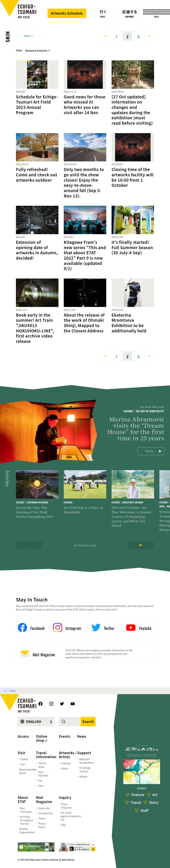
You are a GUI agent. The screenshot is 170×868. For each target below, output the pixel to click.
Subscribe (44, 808)
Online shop (42, 738)
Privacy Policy (42, 825)
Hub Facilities (43, 774)
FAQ (64, 825)
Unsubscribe (45, 813)
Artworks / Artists (68, 755)
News (8, 37)
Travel (136, 802)
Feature (138, 795)
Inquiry (65, 797)
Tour (23, 764)
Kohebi (84, 776)
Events (65, 736)
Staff (145, 810)
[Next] (141, 545)
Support (84, 753)
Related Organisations (27, 831)
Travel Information (46, 755)
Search (88, 722)
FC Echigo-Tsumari (85, 770)
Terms (42, 818)
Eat (40, 781)
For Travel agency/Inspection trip (71, 816)
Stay (41, 786)
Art (155, 795)
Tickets (24, 759)
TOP (5, 691)
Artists (65, 768)
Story (154, 802)
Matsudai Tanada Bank (87, 761)
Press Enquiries (66, 806)
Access (23, 736)
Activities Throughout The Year (26, 820)
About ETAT (23, 800)
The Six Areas (42, 765)
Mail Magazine (44, 800)
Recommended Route (28, 771)
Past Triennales (26, 810)
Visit (21, 753)
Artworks (66, 763)
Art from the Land (85, 545)
